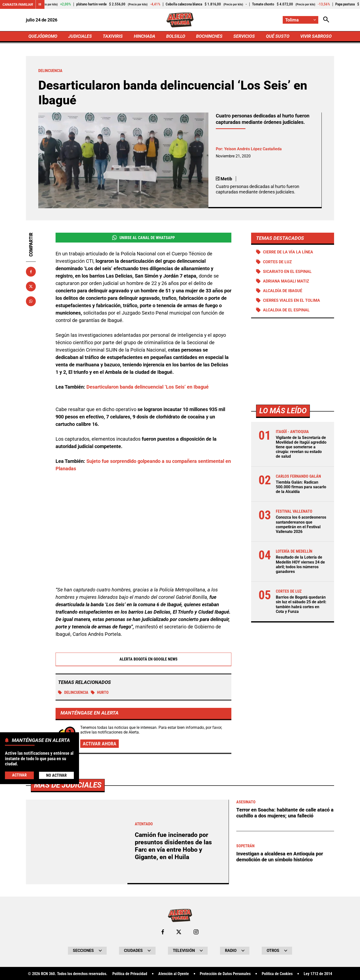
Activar (19, 775)
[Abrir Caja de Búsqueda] (326, 20)
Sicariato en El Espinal (287, 272)
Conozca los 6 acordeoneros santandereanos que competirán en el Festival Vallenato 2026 (301, 524)
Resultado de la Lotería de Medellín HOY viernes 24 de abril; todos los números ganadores (300, 564)
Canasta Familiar (18, 4)
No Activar (56, 775)
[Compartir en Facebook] (31, 272)
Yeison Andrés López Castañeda (253, 149)
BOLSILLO (176, 36)
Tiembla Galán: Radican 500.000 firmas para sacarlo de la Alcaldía (301, 487)
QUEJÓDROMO (43, 36)
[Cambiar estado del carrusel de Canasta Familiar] (40, 4)
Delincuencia (73, 693)
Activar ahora (100, 744)
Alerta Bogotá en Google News (144, 660)
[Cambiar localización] (300, 20)
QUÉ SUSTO (278, 36)
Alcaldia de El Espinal (286, 310)
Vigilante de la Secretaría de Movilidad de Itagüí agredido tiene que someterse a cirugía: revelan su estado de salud (301, 447)
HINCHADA (145, 36)
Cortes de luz (277, 262)
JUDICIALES (80, 36)
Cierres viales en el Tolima (291, 300)
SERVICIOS (244, 36)
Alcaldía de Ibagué (283, 291)
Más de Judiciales (68, 958)
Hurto (100, 693)
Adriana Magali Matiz (286, 281)
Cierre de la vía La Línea (288, 252)
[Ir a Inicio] (180, 20)
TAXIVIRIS (113, 36)
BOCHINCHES (209, 36)
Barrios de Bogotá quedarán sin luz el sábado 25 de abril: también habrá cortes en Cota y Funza (301, 604)
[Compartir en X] (31, 286)
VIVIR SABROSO (316, 36)
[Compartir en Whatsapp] (31, 301)
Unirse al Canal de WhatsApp (143, 238)
